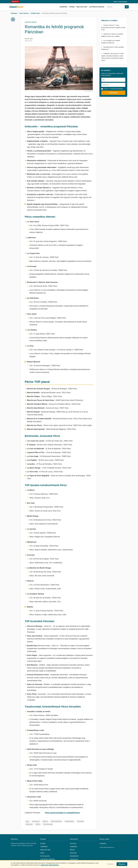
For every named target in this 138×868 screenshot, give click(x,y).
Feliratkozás (113, 93)
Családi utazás (35, 13)
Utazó (16, 7)
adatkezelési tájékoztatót (117, 89)
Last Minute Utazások (97, 7)
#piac (27, 821)
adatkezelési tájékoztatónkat (50, 865)
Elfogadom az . (113, 89)
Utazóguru (14, 13)
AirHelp (72, 7)
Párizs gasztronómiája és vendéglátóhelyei (62, 813)
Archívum (73, 843)
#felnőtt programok (56, 821)
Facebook (103, 843)
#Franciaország (48, 824)
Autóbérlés (64, 7)
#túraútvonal (36, 821)
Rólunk (72, 850)
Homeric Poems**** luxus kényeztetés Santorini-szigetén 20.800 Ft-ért (113, 27)
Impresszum (74, 859)
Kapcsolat (73, 853)
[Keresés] (127, 7)
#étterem (45, 821)
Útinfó (42, 853)
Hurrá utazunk (24, 13)
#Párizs (38, 824)
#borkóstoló (29, 824)
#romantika (80, 821)
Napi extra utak (82, 7)
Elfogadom (122, 864)
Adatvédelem (74, 856)
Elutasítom (111, 864)
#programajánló (69, 821)
